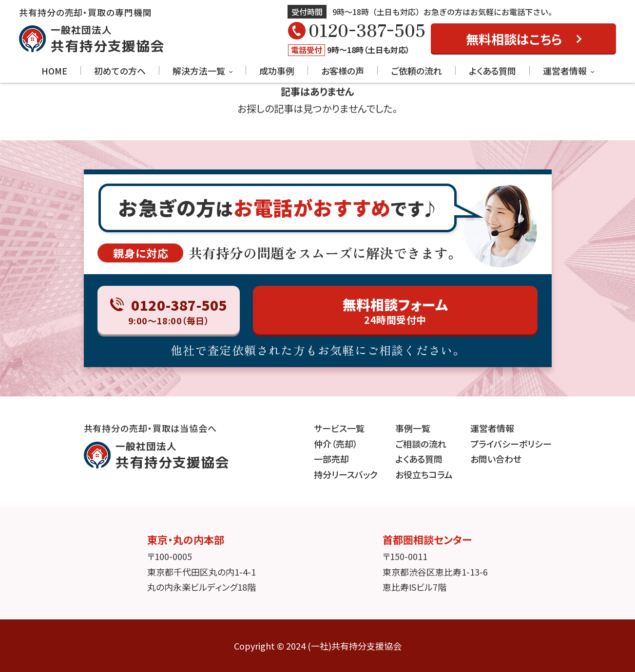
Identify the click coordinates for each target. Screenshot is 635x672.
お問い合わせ (496, 459)
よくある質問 (492, 71)
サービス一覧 (339, 428)
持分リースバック (346, 474)
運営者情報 (565, 71)
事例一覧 (413, 428)
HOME (54, 71)
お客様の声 (343, 71)
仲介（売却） (336, 444)
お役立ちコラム (424, 474)
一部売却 (331, 459)
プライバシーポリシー (511, 444)
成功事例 (277, 71)
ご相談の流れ (421, 444)
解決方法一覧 (199, 71)
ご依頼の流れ (416, 71)
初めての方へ (120, 71)
